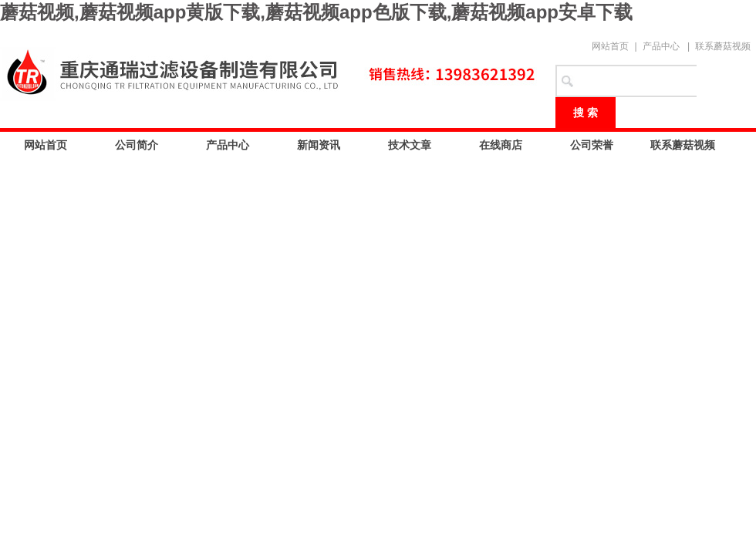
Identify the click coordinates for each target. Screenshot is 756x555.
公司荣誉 (592, 145)
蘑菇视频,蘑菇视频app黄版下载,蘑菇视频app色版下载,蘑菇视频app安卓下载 (316, 12)
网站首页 (610, 46)
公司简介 (137, 145)
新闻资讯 (319, 145)
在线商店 (501, 145)
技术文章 (410, 145)
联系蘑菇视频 (723, 46)
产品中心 (661, 46)
